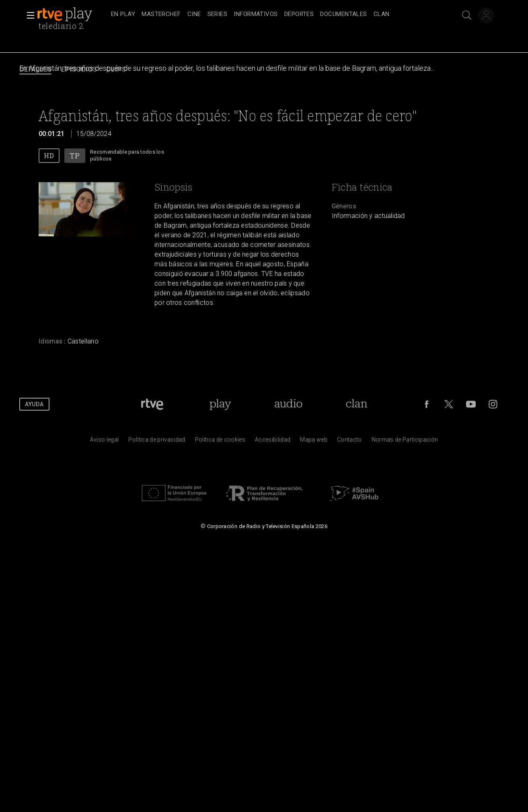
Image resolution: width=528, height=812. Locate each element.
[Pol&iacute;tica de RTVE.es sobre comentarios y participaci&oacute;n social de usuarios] (405, 442)
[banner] (72, 14)
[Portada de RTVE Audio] (289, 404)
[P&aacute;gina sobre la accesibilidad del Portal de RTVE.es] (273, 442)
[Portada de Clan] (356, 404)
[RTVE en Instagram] (493, 404)
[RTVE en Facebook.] (427, 404)
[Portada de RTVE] (152, 404)
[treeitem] (123, 15)
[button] (28, 15)
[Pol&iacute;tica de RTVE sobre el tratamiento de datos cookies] (220, 442)
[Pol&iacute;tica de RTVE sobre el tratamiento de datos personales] (157, 442)
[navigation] (273, 14)
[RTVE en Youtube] (471, 404)
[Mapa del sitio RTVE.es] (314, 442)
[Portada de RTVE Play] (220, 404)
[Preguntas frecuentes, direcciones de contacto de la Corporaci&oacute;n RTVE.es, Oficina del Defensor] (349, 442)
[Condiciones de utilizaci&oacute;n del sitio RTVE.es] (105, 442)
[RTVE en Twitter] (449, 404)
